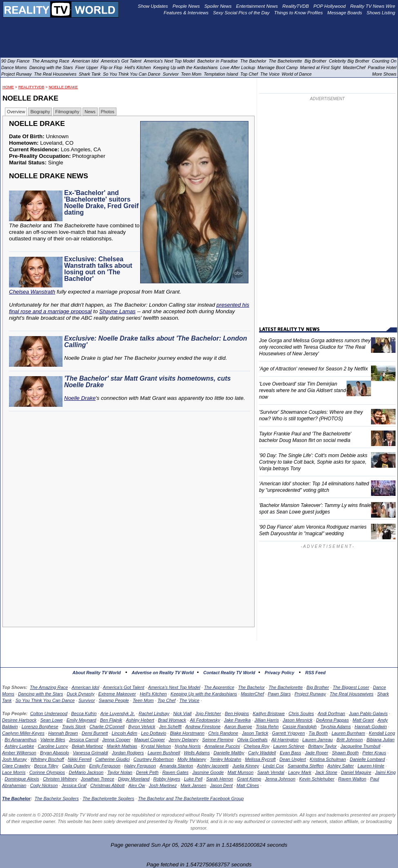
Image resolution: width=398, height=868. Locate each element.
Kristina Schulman (328, 759)
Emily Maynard (82, 720)
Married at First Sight (320, 67)
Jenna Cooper (116, 740)
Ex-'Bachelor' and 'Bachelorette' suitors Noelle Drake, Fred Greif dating (101, 203)
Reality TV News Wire (373, 6)
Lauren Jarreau (318, 740)
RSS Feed (315, 673)
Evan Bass (290, 753)
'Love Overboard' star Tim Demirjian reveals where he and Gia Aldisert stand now (302, 390)
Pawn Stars (279, 694)
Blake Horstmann (187, 733)
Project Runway (310, 694)
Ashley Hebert (140, 720)
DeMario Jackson (86, 772)
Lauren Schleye (288, 746)
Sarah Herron (220, 779)
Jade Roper (316, 753)
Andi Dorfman (331, 713)
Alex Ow (137, 785)
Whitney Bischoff (47, 759)
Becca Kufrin (84, 713)
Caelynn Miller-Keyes (23, 733)
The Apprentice (219, 687)
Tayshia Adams (335, 727)
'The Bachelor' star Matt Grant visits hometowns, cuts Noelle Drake (148, 382)
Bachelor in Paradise (218, 61)
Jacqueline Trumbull (360, 746)
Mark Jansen (193, 785)
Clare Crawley (16, 766)
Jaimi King (386, 772)
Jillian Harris (267, 720)
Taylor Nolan (120, 772)
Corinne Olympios (47, 772)
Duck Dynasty (80, 694)
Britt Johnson (350, 740)
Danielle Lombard (367, 759)
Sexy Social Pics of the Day (241, 13)
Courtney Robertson (154, 759)
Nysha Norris (188, 746)
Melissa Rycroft (260, 759)
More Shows (384, 74)
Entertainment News (257, 6)
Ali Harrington (285, 740)
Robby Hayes (167, 779)
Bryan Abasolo (55, 753)
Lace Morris (14, 772)
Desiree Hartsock (19, 720)
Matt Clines (248, 785)
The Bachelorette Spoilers (108, 798)
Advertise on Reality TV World (163, 673)
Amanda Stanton (177, 766)
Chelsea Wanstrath (32, 292)
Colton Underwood (49, 713)
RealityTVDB (31, 87)
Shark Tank (90, 74)
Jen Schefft (170, 727)
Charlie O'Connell (107, 727)
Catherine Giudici (112, 759)
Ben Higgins (237, 713)
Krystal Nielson (156, 746)
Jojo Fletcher (208, 713)
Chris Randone (223, 733)
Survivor (87, 700)
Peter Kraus (374, 753)
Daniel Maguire (356, 772)
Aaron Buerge (238, 727)
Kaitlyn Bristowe (269, 713)
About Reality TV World (96, 673)
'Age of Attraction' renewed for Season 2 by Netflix (313, 369)
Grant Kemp (249, 779)
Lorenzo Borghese (40, 727)
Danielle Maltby (229, 753)
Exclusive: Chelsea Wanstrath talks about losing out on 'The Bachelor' (98, 269)
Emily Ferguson (105, 766)
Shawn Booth (345, 753)
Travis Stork (74, 727)
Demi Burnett (95, 733)
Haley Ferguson (140, 766)
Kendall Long (382, 733)
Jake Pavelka (237, 720)
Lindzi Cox (273, 766)
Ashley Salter (341, 766)
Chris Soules (301, 713)
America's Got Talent (124, 687)
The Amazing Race (49, 687)
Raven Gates (175, 772)
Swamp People (114, 700)
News (90, 112)
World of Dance (296, 74)
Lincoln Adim (124, 733)
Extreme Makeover (117, 694)
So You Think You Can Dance (45, 700)
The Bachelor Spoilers (56, 798)
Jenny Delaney (184, 740)
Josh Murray (15, 759)
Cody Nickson (44, 785)
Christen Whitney (60, 779)
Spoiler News (218, 6)
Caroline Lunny (53, 746)
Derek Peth (147, 772)
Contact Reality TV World (229, 673)
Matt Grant (363, 720)
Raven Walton (352, 779)
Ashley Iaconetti (213, 766)
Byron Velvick (142, 727)
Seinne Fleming (218, 740)
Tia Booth (318, 733)
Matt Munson (241, 772)
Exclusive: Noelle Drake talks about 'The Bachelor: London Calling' (155, 342)
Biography (40, 112)
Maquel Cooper (149, 740)
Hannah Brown (63, 733)
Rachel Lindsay (154, 713)
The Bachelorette (286, 687)
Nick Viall (182, 713)
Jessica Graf (74, 785)
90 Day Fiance (15, 61)
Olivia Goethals (252, 740)
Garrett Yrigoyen (289, 733)
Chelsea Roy (256, 746)
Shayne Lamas (117, 311)
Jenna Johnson (280, 779)
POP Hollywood (330, 6)
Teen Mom (143, 700)
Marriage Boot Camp (277, 67)
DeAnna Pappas (333, 720)
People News (186, 6)
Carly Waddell (262, 753)
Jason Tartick (255, 733)
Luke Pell (193, 779)
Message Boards (345, 13)
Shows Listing (381, 13)
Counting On (384, 61)
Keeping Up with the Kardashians (204, 694)
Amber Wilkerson (19, 753)
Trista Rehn (267, 727)
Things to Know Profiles (298, 13)
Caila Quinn (74, 766)
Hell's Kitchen (153, 694)
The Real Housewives (352, 694)
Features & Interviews (186, 13)
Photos (108, 112)
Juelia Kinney (246, 766)
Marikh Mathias (122, 746)
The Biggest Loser (351, 687)
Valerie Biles (53, 740)
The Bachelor (252, 687)
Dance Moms (14, 67)
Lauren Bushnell (164, 753)
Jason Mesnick (298, 720)
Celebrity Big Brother (349, 61)
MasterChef (252, 694)
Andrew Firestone (203, 727)
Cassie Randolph (300, 727)
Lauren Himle (371, 766)
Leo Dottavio (154, 733)
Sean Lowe (52, 720)
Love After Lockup (238, 67)
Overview (16, 112)
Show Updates (153, 6)
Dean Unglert (293, 759)
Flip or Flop (111, 67)
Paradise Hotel (382, 67)
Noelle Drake (63, 87)
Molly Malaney (192, 759)
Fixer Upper (87, 67)
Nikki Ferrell (80, 759)
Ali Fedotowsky (205, 720)
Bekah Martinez (87, 746)
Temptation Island (221, 74)
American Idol (85, 687)
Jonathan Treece (98, 779)
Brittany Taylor (322, 746)
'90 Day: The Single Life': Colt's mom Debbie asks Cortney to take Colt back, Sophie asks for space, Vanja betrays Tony (313, 462)
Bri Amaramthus (20, 740)
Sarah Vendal (271, 772)
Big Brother (318, 687)
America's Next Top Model (174, 687)
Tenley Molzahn (226, 759)
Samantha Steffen (306, 766)
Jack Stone (326, 772)
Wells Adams (197, 753)
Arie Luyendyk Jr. (118, 713)
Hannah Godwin (371, 727)
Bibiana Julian (381, 740)
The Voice (189, 700)
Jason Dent (221, 785)
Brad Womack (172, 720)
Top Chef (166, 700)
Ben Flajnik (111, 720)
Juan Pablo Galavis (368, 713)
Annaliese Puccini (222, 746)
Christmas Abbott (107, 785)
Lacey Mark (300, 772)
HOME (8, 87)
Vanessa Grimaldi (90, 753)
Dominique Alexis (22, 779)
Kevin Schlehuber (317, 779)
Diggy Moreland (134, 779)
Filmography (67, 112)
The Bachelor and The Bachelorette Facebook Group (191, 798)
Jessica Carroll (84, 740)
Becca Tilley (46, 766)
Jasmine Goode (208, 772)
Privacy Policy (279, 673)
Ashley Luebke (19, 746)
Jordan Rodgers (128, 753)
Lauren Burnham (348, 733)
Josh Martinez (163, 785)
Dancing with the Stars (40, 694)
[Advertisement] (131, 489)
